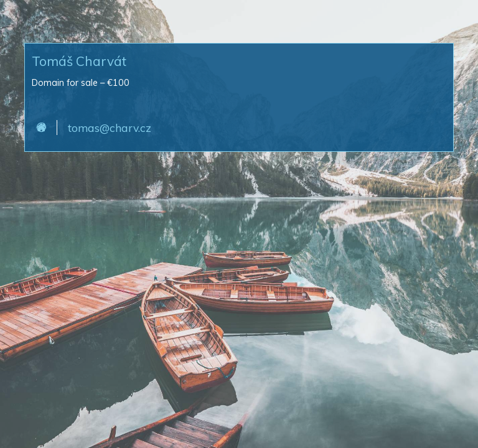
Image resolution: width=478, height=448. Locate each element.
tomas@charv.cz (110, 128)
